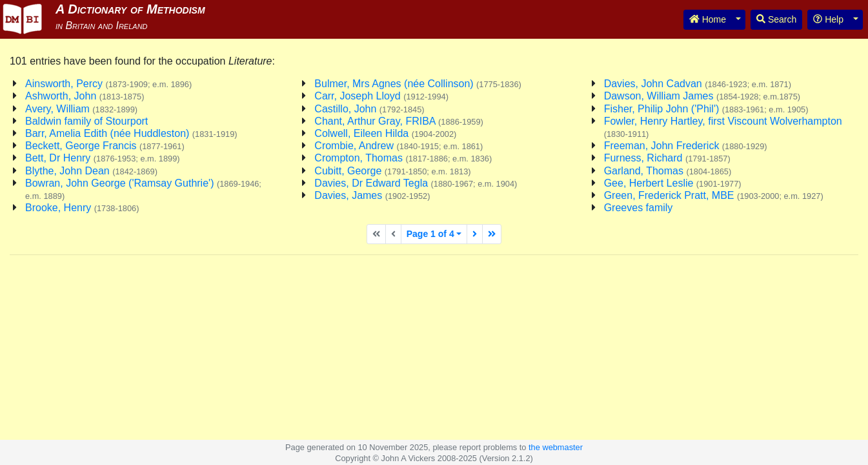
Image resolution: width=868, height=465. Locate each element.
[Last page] (492, 234)
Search (776, 19)
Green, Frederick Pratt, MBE (714, 195)
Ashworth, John (85, 96)
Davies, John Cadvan (698, 84)
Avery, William (81, 109)
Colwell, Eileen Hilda (385, 133)
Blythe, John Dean (91, 171)
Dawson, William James (702, 96)
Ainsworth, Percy (108, 84)
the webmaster (556, 447)
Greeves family (639, 208)
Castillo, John (369, 109)
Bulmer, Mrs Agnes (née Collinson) (418, 84)
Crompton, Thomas (403, 158)
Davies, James (372, 195)
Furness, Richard (667, 158)
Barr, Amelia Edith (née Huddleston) (131, 133)
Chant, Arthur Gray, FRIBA (399, 121)
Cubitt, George (392, 171)
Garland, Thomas (668, 171)
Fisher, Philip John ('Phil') (706, 109)
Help (828, 19)
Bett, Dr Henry (103, 158)
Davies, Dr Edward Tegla (416, 183)
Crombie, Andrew (399, 146)
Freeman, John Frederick (686, 146)
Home (708, 19)
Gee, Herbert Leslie (673, 183)
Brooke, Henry (82, 208)
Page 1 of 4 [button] (430, 234)
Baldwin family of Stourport (86, 121)
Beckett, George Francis (105, 146)
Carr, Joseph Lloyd (381, 96)
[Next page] (475, 234)
